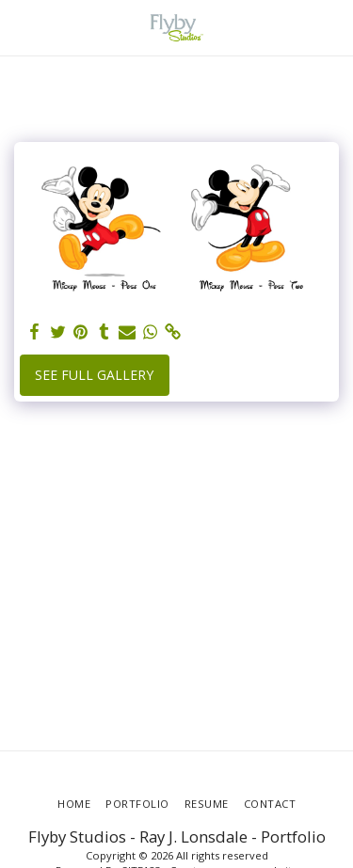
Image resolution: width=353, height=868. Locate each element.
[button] (21, 27)
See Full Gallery (94, 375)
